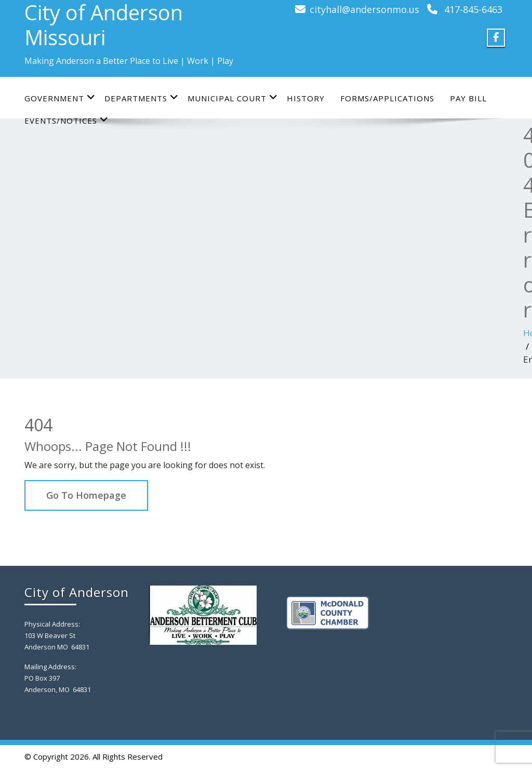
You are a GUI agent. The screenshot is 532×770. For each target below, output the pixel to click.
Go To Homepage (86, 495)
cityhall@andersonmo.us (364, 9)
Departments (142, 98)
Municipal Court (233, 98)
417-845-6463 (473, 9)
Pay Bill (468, 98)
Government (60, 98)
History (306, 98)
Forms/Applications (387, 98)
